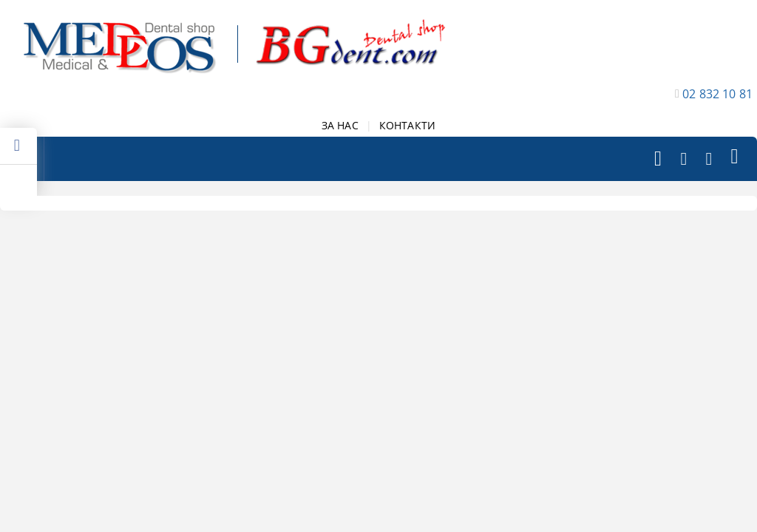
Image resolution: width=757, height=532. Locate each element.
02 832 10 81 (717, 94)
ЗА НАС (340, 125)
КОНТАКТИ (407, 125)
